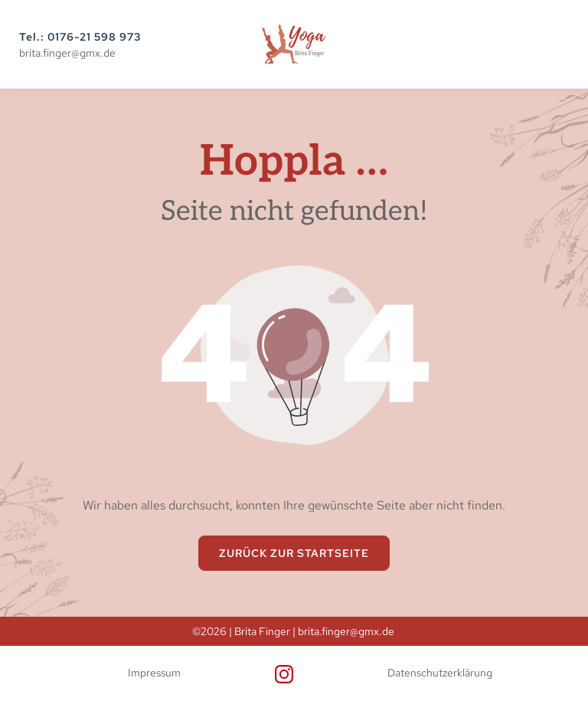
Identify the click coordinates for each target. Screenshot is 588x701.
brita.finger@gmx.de (67, 53)
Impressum (154, 673)
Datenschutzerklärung (440, 673)
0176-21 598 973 (95, 37)
